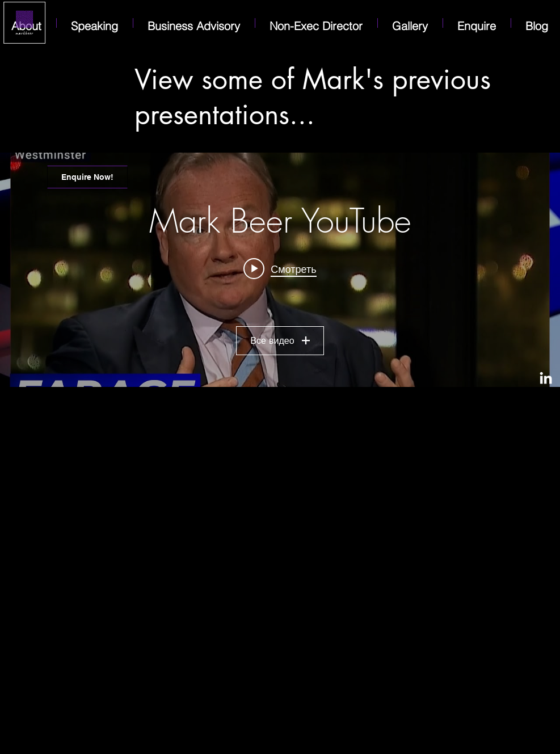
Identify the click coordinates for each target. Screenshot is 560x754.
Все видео (280, 340)
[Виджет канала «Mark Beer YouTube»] (280, 270)
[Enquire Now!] (87, 177)
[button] (477, 23)
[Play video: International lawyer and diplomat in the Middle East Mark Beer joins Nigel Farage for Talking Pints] (280, 268)
